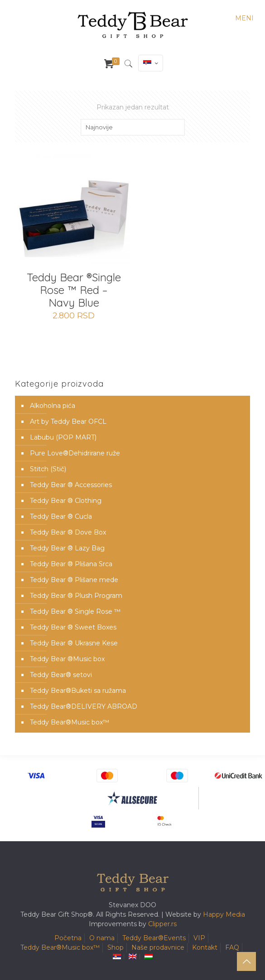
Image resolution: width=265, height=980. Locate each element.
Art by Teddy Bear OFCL (68, 421)
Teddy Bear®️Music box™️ (70, 722)
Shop (116, 947)
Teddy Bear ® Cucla (61, 516)
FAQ (232, 947)
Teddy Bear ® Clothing (66, 501)
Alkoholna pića (53, 406)
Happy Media (224, 914)
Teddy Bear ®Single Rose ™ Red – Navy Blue (74, 290)
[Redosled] (133, 127)
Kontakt (205, 947)
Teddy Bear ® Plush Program (76, 596)
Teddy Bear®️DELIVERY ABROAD (84, 706)
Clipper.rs (162, 924)
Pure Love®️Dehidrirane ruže (75, 453)
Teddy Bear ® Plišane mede (74, 580)
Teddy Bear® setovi (61, 675)
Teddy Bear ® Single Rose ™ (75, 611)
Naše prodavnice (158, 947)
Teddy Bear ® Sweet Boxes (73, 627)
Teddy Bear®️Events (154, 938)
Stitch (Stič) (48, 469)
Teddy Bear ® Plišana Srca (71, 564)
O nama (102, 938)
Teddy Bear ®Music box (67, 659)
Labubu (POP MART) (63, 437)
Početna (68, 938)
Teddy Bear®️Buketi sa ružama (78, 691)
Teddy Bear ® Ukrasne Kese (74, 643)
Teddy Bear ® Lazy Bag (67, 548)
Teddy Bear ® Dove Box (68, 532)
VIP (199, 938)
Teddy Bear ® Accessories (71, 485)
